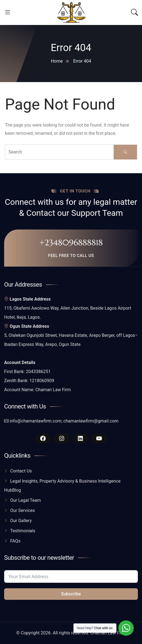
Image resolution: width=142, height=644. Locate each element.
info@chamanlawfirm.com (35, 421)
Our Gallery (21, 521)
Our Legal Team (26, 500)
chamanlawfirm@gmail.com (91, 421)
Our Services (23, 510)
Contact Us (21, 471)
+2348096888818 (71, 243)
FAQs (15, 541)
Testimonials (23, 531)
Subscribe (71, 594)
